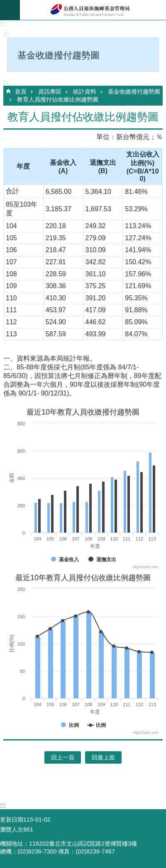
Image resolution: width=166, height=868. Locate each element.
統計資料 (85, 92)
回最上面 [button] (103, 757)
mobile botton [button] (10, 10)
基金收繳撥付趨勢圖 (134, 92)
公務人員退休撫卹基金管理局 (93, 10)
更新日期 (12, 820)
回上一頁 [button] (63, 757)
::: (3, 24)
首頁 (21, 92)
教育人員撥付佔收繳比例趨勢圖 (58, 99)
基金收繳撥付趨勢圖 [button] (59, 55)
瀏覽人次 (12, 829)
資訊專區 (50, 92)
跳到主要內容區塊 (4, 4)
